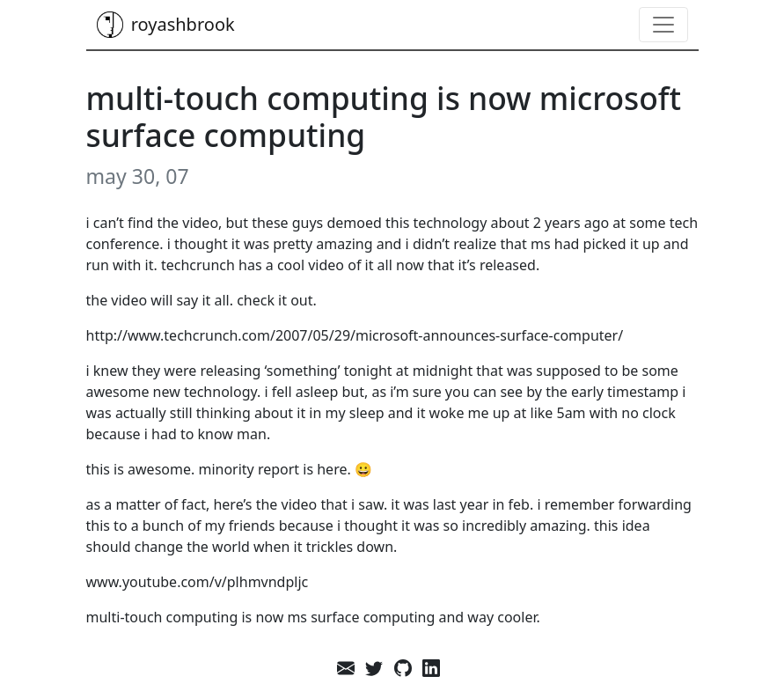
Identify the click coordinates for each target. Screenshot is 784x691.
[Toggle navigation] (663, 25)
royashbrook (166, 25)
